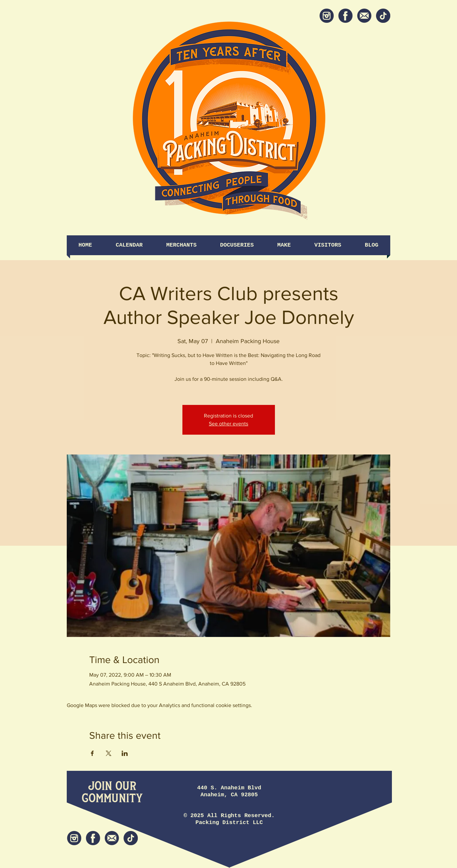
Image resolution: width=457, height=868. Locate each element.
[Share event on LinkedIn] (125, 753)
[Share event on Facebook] (92, 753)
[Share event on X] (109, 753)
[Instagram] (327, 16)
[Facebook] (345, 16)
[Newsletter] (364, 16)
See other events (228, 424)
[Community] (112, 799)
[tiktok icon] (383, 16)
